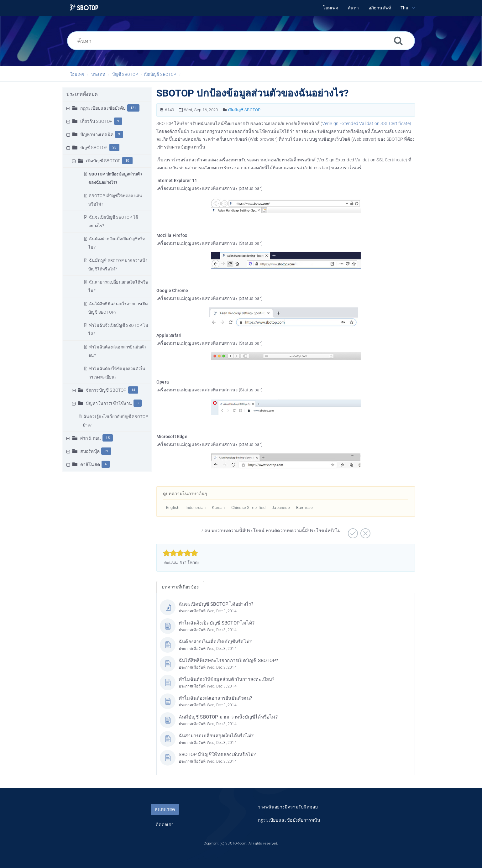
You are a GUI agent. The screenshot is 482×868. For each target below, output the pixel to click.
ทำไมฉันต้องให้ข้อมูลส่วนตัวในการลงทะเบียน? (227, 679)
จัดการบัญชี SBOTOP (106, 390)
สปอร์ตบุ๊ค (90, 451)
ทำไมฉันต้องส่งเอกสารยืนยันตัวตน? (215, 698)
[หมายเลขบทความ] (162, 110)
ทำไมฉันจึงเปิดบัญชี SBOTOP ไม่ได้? (217, 623)
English (173, 507)
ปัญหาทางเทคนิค (97, 134)
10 (127, 161)
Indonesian (196, 507)
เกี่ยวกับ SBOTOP (97, 121)
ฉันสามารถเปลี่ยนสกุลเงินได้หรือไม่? (216, 736)
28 (114, 147)
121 (133, 108)
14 (133, 390)
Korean (218, 507)
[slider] (180, 553)
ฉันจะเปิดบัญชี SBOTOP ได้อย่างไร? (216, 604)
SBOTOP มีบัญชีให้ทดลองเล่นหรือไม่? (217, 755)
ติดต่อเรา (165, 824)
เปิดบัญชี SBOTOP (160, 74)
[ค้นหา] (241, 41)
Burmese (304, 507)
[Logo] (84, 8)
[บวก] (352, 531)
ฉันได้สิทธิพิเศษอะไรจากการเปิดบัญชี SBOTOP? (228, 661)
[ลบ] (365, 531)
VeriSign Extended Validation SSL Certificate (366, 123)
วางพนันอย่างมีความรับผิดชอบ (288, 807)
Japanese (281, 507)
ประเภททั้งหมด (82, 94)
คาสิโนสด (90, 464)
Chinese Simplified (249, 507)
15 (107, 438)
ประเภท (98, 74)
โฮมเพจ (77, 74)
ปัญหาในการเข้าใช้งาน (109, 403)
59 (106, 451)
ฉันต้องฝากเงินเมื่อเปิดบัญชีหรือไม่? (215, 642)
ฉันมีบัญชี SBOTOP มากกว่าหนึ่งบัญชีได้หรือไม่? (228, 717)
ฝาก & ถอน (91, 438)
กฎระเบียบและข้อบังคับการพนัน (289, 820)
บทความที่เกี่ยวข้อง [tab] (180, 587)
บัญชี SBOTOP (125, 74)
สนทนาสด (165, 809)
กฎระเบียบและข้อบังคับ (103, 108)
